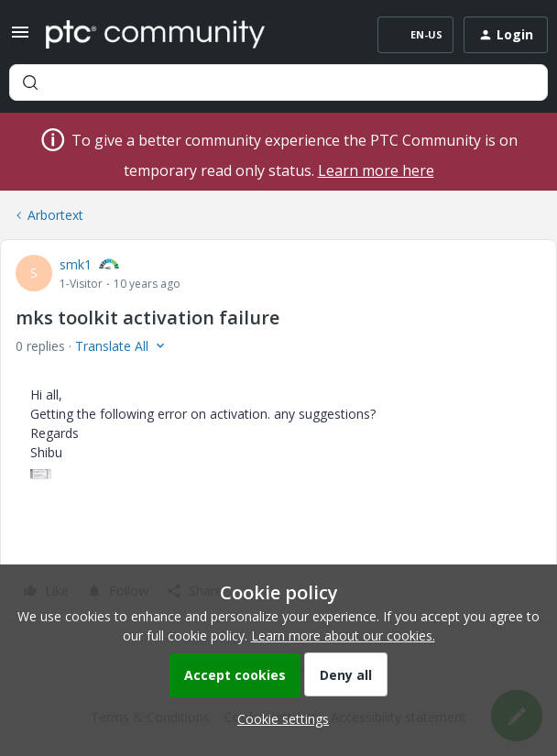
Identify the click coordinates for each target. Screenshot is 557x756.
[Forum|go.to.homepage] (155, 35)
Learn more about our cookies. (343, 635)
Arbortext (55, 215)
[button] (20, 38)
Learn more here (376, 170)
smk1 (76, 264)
